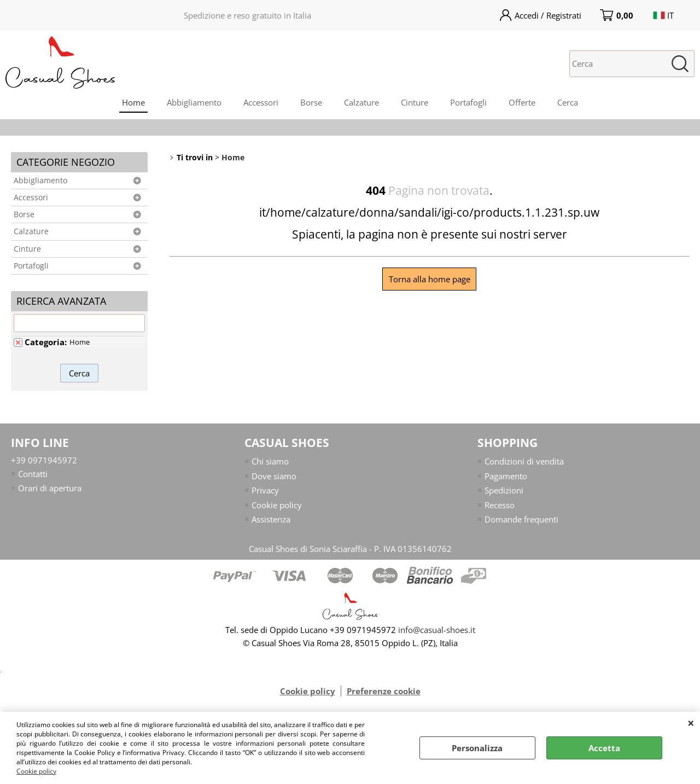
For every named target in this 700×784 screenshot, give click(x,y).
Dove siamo (274, 476)
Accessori (261, 102)
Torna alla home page (430, 279)
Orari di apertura (50, 488)
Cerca (568, 102)
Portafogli (468, 102)
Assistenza (271, 519)
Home (133, 102)
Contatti (33, 474)
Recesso (500, 505)
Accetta (604, 748)
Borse (311, 102)
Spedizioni (504, 490)
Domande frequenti (521, 519)
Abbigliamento (194, 102)
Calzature (361, 102)
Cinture (415, 102)
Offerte (522, 102)
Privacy (265, 490)
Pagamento (506, 476)
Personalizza (477, 748)
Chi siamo (270, 461)
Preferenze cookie (384, 691)
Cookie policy (36, 771)
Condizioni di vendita (524, 461)
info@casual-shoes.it (437, 630)
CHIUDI (691, 723)
